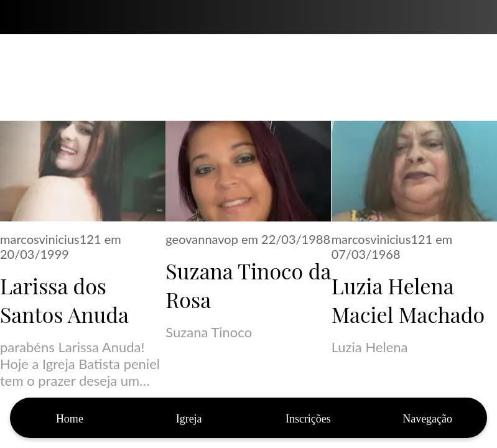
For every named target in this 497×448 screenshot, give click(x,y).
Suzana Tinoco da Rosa (248, 285)
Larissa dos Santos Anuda (64, 300)
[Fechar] (17, 17)
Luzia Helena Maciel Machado (408, 300)
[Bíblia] (480, 17)
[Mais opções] (427, 418)
